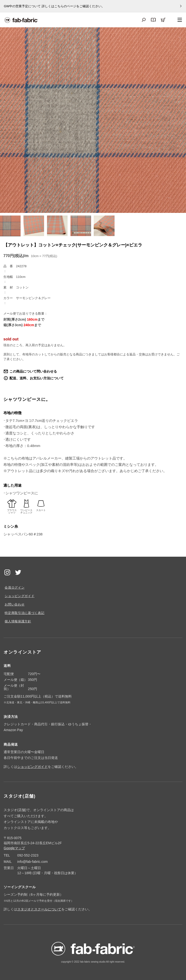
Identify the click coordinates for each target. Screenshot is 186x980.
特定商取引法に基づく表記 (24, 613)
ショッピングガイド (19, 596)
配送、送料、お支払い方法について (37, 378)
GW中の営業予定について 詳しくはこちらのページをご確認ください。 (54, 6)
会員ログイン (15, 587)
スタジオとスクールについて (39, 909)
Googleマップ (14, 848)
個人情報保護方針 (18, 621)
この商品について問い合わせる (33, 371)
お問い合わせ (15, 604)
